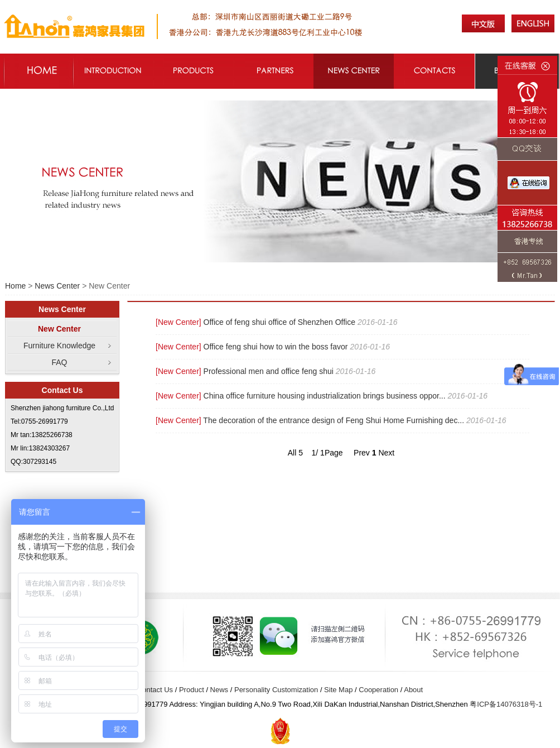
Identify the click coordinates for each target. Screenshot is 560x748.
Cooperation (378, 690)
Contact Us (155, 690)
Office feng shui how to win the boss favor (276, 347)
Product (192, 690)
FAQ (59, 362)
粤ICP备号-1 (506, 704)
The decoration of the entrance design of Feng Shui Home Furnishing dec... (334, 420)
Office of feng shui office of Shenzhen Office (279, 322)
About (413, 690)
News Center (57, 286)
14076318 (513, 704)
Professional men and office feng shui (269, 371)
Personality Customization (276, 690)
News (219, 690)
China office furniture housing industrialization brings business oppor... (325, 396)
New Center (59, 329)
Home (15, 286)
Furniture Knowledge (59, 346)
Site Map (338, 690)
